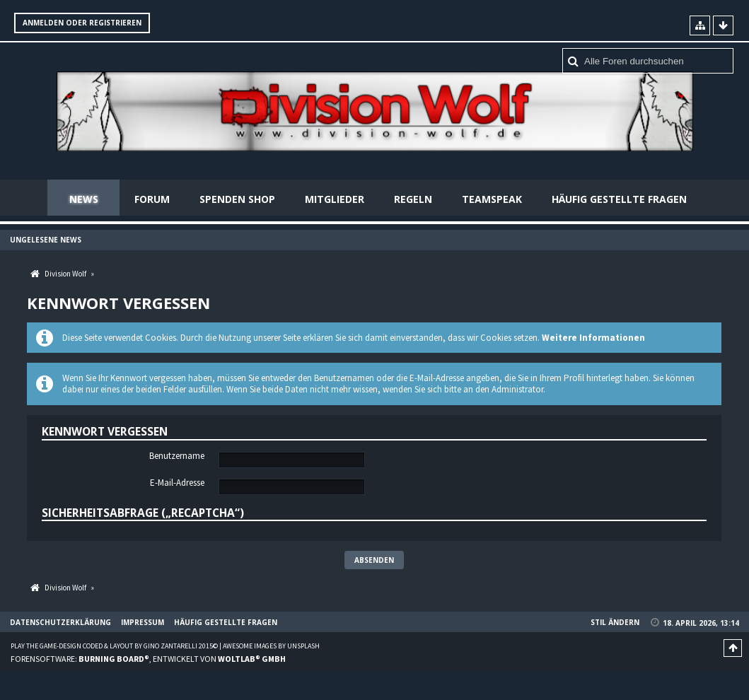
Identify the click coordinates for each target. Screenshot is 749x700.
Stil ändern (615, 622)
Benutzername (177, 456)
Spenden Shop (237, 199)
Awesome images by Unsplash (271, 646)
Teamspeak (492, 199)
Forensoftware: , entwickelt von (148, 659)
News (84, 199)
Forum (152, 199)
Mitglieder (335, 199)
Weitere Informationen (593, 338)
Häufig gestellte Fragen (619, 199)
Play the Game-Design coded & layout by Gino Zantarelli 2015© (114, 646)
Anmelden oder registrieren (82, 23)
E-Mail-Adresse (177, 483)
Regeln (413, 199)
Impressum (143, 622)
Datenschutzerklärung (60, 622)
